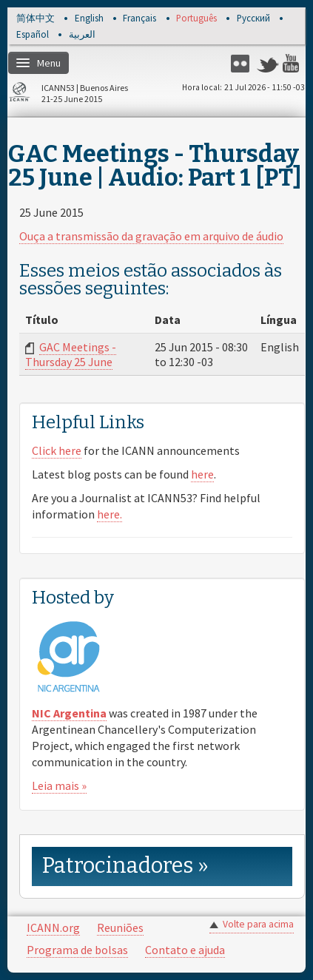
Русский (253, 19)
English (89, 19)
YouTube (294, 63)
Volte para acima (258, 924)
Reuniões (120, 927)
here (202, 474)
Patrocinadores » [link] (125, 866)
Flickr (242, 63)
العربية (82, 35)
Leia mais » (59, 785)
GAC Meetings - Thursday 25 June (71, 354)
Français (139, 19)
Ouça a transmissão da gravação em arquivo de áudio (151, 236)
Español (33, 35)
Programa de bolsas (77, 950)
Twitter (268, 63)
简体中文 (36, 19)
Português (196, 19)
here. (110, 514)
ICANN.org (53, 927)
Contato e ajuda (185, 950)
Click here (57, 450)
